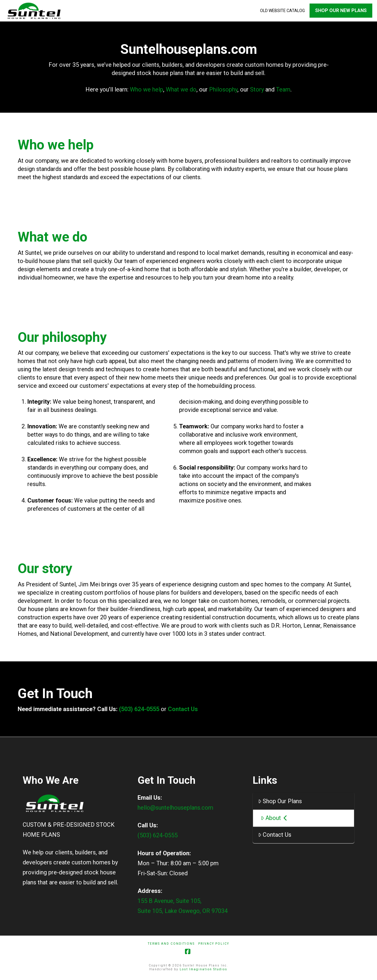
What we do (181, 92)
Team (283, 92)
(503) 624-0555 (140, 711)
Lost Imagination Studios (204, 971)
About (274, 820)
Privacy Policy (214, 946)
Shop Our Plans (280, 803)
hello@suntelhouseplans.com (175, 810)
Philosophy (223, 92)
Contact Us (183, 711)
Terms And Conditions (171, 946)
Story (257, 92)
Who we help (147, 92)
